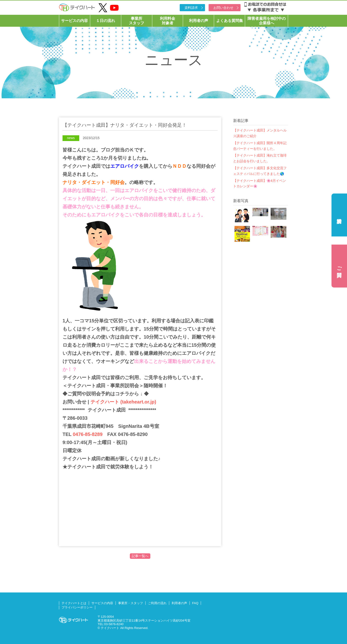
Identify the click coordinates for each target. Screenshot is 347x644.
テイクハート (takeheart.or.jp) (123, 402)
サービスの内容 (74, 21)
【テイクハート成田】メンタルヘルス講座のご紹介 (260, 133)
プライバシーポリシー (77, 607)
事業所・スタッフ (131, 603)
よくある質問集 (230, 21)
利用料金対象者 (168, 21)
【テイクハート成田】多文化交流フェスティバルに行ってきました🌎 (260, 171)
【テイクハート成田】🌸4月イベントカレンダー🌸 (260, 183)
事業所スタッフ (137, 21)
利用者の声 (199, 21)
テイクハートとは (74, 603)
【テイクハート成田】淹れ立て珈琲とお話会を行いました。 (260, 158)
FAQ (195, 603)
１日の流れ (105, 21)
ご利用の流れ (157, 603)
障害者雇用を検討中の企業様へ (267, 21)
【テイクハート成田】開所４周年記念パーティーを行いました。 (260, 146)
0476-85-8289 (88, 434)
